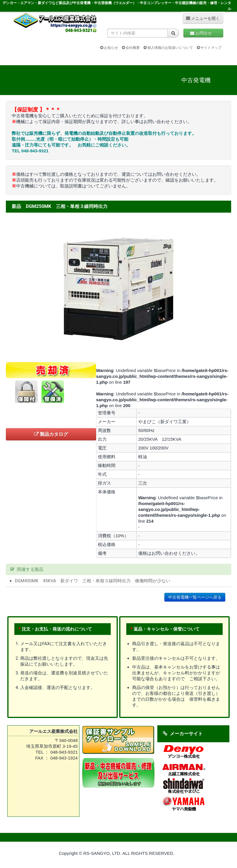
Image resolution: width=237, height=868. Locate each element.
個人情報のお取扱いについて (168, 48)
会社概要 (131, 48)
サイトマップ (209, 48)
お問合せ (203, 33)
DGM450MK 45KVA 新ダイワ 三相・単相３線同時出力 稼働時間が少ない (92, 581)
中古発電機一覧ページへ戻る (195, 597)
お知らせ (109, 48)
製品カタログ (51, 434)
